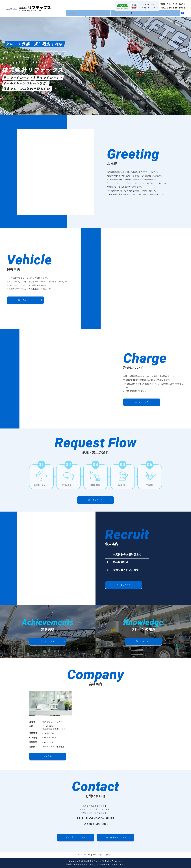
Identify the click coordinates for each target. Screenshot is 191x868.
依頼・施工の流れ (117, 14)
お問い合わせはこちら (76, 837)
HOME (65, 14)
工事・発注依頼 (152, 14)
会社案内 (48, 756)
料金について (98, 14)
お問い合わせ (171, 14)
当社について (80, 14)
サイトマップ (84, 855)
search (183, 14)
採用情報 (135, 14)
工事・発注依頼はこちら (115, 837)
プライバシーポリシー (103, 855)
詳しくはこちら (25, 300)
